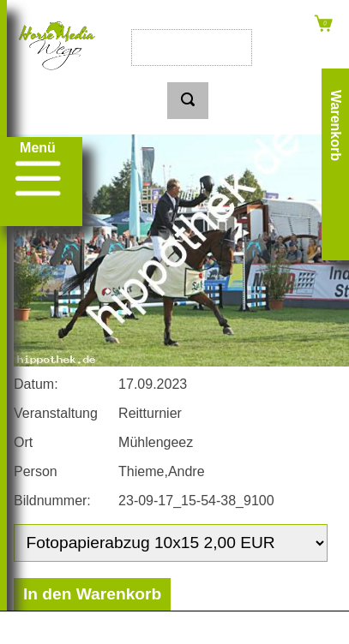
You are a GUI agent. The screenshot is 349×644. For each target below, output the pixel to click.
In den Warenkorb (92, 594)
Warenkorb (336, 125)
